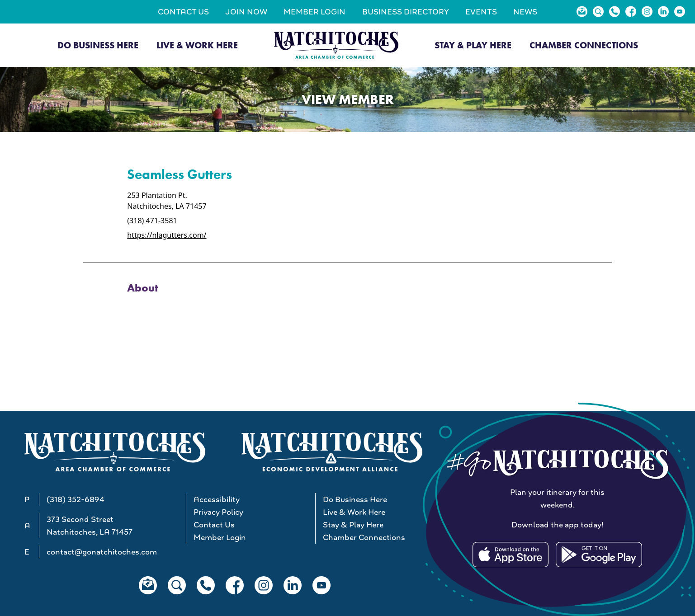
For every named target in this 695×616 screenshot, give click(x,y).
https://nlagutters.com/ (167, 235)
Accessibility (217, 499)
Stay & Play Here (473, 45)
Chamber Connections (584, 45)
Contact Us (183, 12)
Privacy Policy (218, 512)
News (525, 12)
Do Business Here (98, 45)
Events (481, 12)
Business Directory (406, 12)
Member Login (314, 12)
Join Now (246, 12)
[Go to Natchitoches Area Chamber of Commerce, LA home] (336, 45)
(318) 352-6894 (76, 499)
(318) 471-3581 (152, 221)
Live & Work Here (197, 45)
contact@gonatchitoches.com (102, 552)
